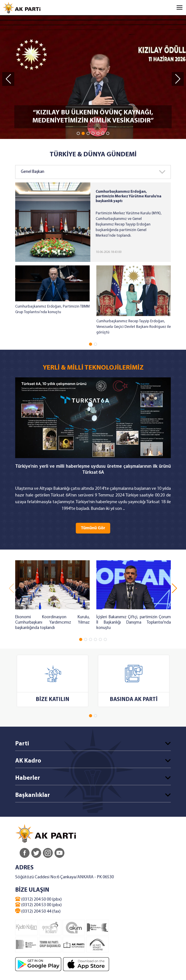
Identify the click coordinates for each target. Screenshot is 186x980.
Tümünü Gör (93, 528)
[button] (78, 133)
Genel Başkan (33, 172)
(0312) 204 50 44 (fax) (38, 911)
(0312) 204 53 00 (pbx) (38, 905)
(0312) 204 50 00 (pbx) (38, 899)
